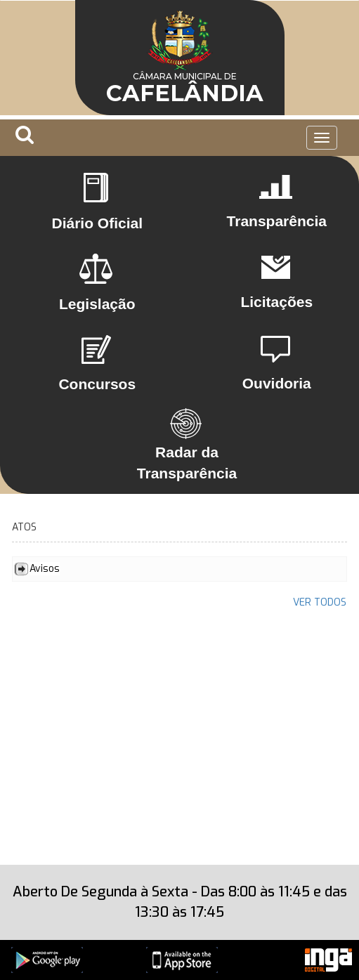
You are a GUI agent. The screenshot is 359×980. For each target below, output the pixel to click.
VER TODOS (320, 602)
